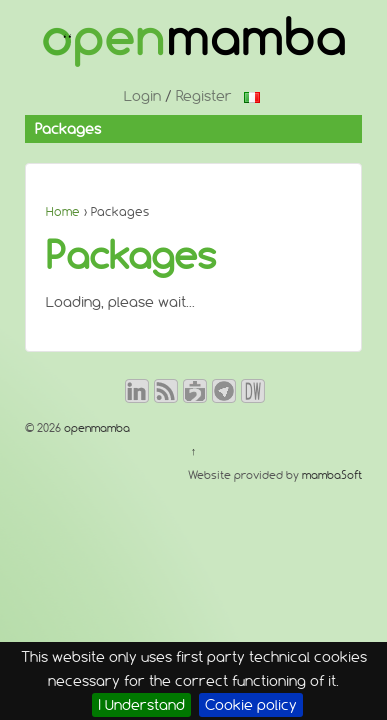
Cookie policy (251, 705)
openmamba (95, 428)
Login (142, 96)
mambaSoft (332, 475)
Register (204, 96)
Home (63, 211)
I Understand (141, 705)
